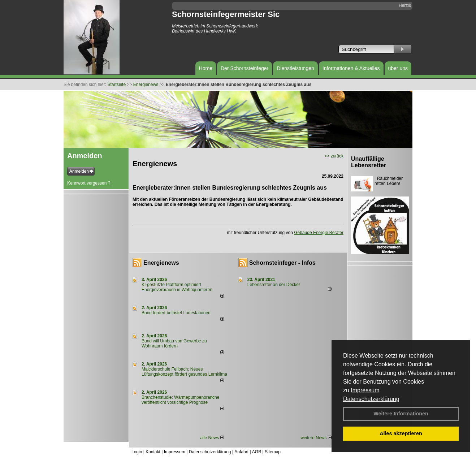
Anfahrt (241, 452)
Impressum (365, 390)
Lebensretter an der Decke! (274, 285)
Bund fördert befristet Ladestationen (176, 313)
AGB (257, 452)
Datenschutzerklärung (371, 399)
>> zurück (334, 156)
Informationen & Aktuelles (351, 68)
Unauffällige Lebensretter (369, 162)
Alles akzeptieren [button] (401, 433)
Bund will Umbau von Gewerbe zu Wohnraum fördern (174, 343)
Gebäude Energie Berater (319, 233)
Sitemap (273, 452)
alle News (212, 438)
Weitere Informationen (401, 414)
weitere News (316, 438)
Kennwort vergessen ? (89, 183)
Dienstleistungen (295, 68)
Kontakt (153, 452)
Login (137, 452)
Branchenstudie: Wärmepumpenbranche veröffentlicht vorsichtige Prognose (180, 400)
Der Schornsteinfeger (245, 68)
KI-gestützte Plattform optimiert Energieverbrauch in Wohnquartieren (177, 287)
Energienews (161, 263)
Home (206, 68)
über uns (398, 68)
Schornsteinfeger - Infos (282, 263)
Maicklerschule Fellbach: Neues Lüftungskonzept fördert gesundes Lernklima (184, 372)
